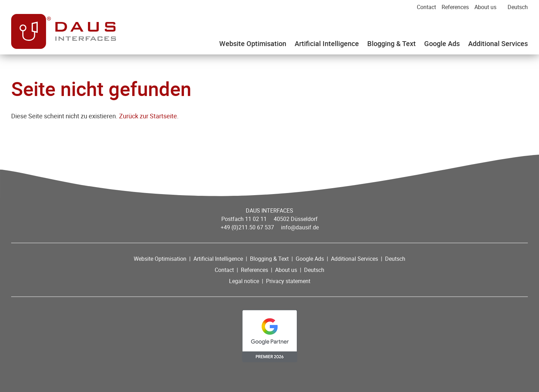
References (455, 7)
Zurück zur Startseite (148, 116)
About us (485, 7)
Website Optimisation (253, 43)
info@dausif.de (300, 227)
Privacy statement (288, 281)
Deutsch (518, 7)
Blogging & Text (392, 43)
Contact (426, 7)
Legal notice (244, 281)
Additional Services (498, 43)
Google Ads (442, 43)
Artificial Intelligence (327, 43)
